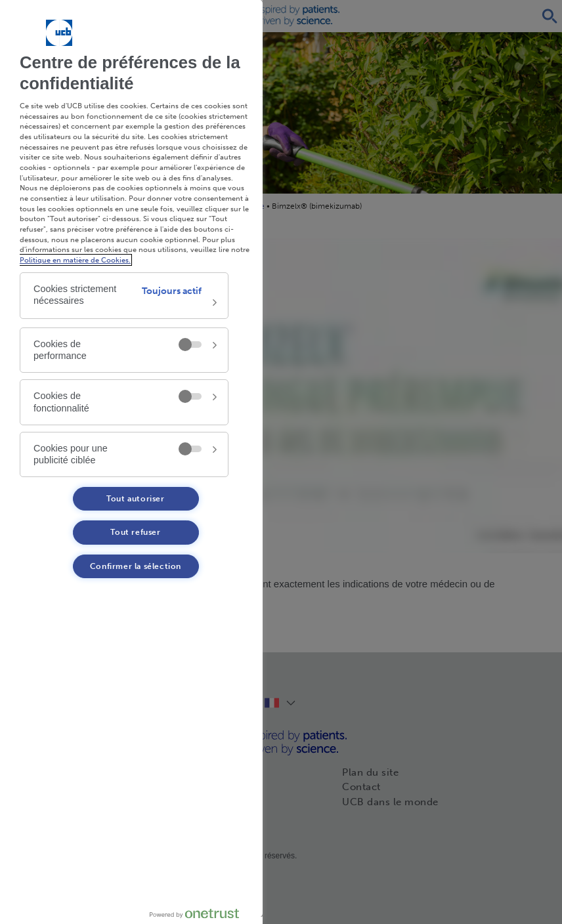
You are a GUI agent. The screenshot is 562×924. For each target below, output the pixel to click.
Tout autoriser (135, 499)
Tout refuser (135, 532)
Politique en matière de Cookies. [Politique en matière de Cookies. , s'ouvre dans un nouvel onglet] (75, 260)
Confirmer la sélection (136, 566)
